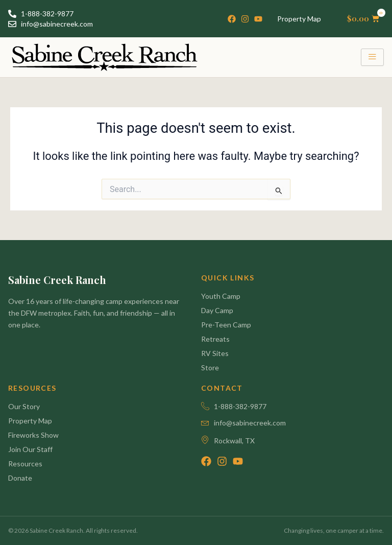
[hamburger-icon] (372, 57)
